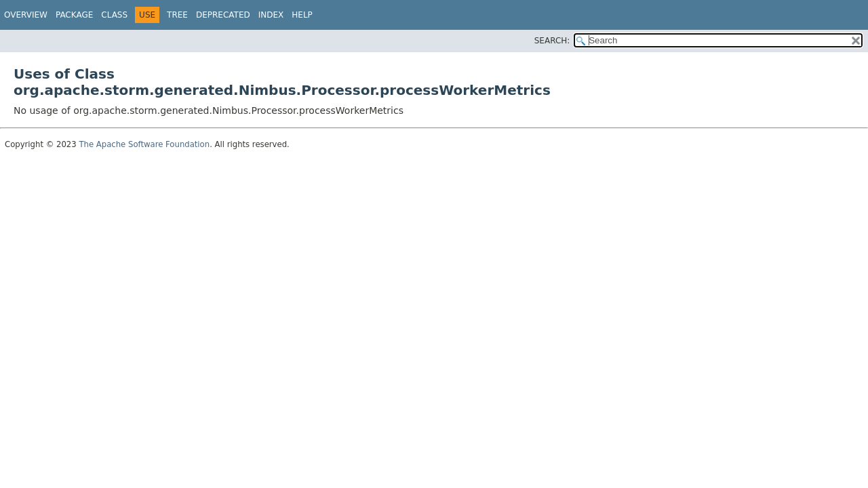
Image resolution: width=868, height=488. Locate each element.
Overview (26, 15)
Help (302, 15)
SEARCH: (552, 41)
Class (114, 15)
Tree (177, 15)
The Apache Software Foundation (144, 144)
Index (271, 15)
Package (74, 15)
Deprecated (223, 15)
